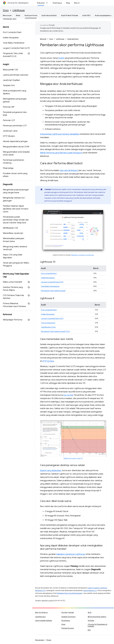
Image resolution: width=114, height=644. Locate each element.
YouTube (91, 620)
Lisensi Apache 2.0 (90, 591)
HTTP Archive (48, 361)
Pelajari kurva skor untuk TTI (73, 458)
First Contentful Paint (49, 273)
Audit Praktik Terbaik (70, 15)
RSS (89, 630)
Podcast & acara (68, 628)
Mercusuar (7, 15)
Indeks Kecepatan (48, 278)
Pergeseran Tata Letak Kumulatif (53, 291)
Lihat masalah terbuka (44, 620)
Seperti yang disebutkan (51, 471)
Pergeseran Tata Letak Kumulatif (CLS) (56, 331)
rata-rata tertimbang (69, 170)
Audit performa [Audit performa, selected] (31, 15)
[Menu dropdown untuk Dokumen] (48, 3)
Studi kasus (57, 3)
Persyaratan (40, 640)
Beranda (43, 39)
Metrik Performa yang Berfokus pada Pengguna (61, 153)
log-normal (68, 395)
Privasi (49, 640)
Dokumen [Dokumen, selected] (41, 3)
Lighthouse (19, 10)
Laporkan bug (40, 617)
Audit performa (73, 39)
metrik (61, 58)
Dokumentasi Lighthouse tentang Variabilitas (60, 134)
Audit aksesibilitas (49, 15)
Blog (68, 3)
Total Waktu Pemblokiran (50, 286)
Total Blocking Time (48, 327)
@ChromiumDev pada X (97, 617)
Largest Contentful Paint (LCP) (52, 282)
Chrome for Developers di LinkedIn (98, 625)
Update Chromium (68, 617)
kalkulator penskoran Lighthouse (83, 255)
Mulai (18, 15)
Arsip (63, 624)
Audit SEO (86, 15)
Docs (6, 10)
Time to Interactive (48, 323)
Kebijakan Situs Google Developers (70, 593)
